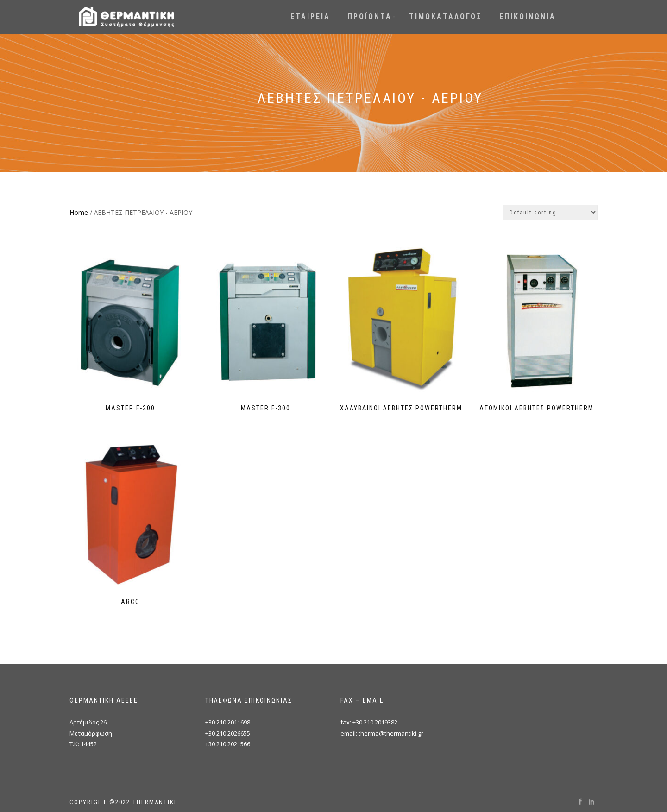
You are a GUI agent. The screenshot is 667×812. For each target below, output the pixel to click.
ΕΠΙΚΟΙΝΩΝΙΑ (528, 16)
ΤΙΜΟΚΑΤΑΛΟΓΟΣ (446, 16)
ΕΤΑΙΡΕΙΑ (310, 16)
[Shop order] (550, 212)
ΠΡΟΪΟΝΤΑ (370, 16)
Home (79, 212)
